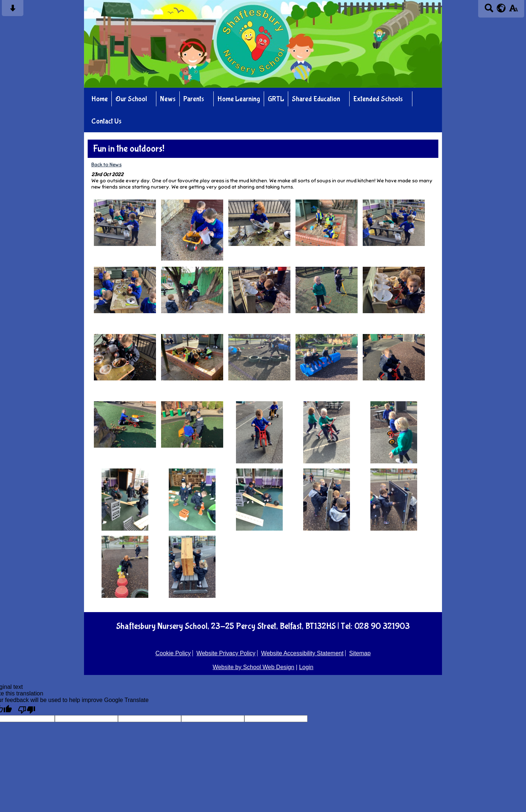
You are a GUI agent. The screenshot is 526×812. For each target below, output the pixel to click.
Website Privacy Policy (226, 653)
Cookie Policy (173, 653)
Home (100, 99)
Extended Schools (378, 99)
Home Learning (239, 99)
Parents (194, 99)
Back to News (106, 165)
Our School (131, 99)
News (168, 99)
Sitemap (360, 653)
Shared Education (316, 99)
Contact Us (106, 121)
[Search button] (489, 10)
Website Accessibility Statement (302, 653)
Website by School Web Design (254, 667)
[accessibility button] (513, 10)
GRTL (276, 99)
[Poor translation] (27, 709)
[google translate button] (501, 8)
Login (306, 667)
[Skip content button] (13, 10)
